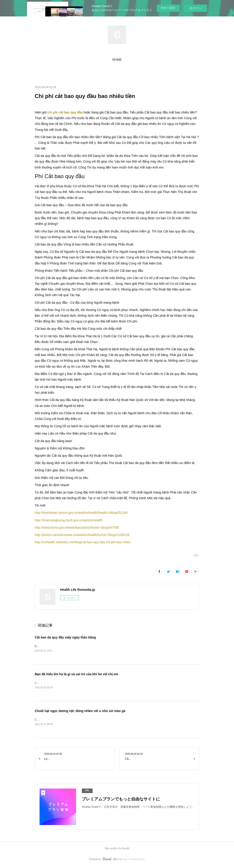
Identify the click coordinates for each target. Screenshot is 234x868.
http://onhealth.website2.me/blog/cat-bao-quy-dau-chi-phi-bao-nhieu (83, 542)
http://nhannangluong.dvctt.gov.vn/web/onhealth (69, 520)
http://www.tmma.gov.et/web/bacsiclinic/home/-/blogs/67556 (77, 528)
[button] (117, 60)
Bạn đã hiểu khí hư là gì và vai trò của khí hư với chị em (76, 675)
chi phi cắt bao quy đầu (65, 112)
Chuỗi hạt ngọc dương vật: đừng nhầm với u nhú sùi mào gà (80, 712)
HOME (117, 60)
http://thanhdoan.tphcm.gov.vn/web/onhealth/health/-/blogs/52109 (81, 513)
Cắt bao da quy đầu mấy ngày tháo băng (65, 637)
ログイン (196, 8)
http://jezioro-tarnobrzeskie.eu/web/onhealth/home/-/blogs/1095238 (82, 535)
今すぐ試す (168, 8)
